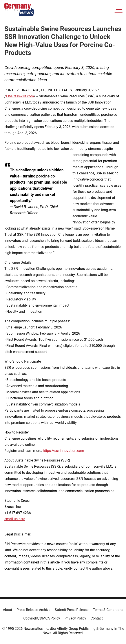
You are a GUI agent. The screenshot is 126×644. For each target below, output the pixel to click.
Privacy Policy (75, 618)
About (7, 610)
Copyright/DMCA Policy (42, 618)
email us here (15, 519)
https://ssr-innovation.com (63, 451)
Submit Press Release (72, 610)
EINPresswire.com (20, 96)
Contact (97, 618)
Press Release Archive (33, 610)
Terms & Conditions (108, 610)
